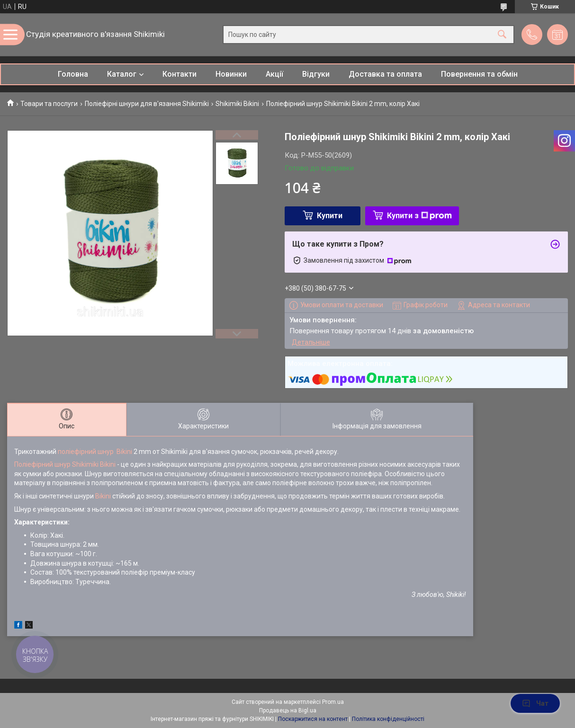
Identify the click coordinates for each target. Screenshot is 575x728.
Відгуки (316, 74)
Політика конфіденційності (388, 719)
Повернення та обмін (479, 74)
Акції (274, 74)
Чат (535, 703)
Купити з (419, 216)
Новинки (231, 74)
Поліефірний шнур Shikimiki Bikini (65, 464)
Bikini (103, 496)
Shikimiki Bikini (237, 104)
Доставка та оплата (385, 74)
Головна (73, 74)
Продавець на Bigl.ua (288, 710)
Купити (330, 216)
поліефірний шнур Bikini (95, 452)
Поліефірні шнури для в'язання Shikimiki (147, 104)
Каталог (122, 74)
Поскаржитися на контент (313, 719)
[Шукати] (502, 35)
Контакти (180, 74)
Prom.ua (333, 702)
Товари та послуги (49, 104)
